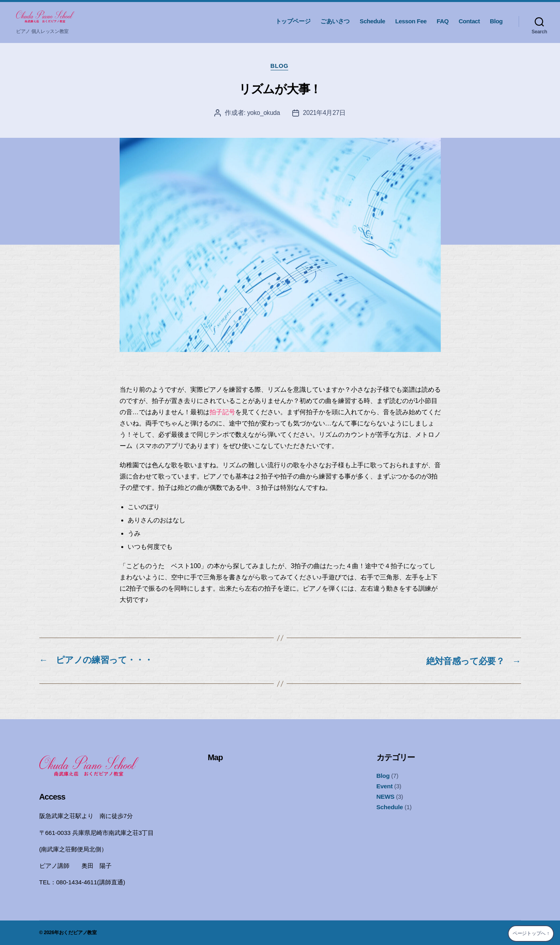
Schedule (372, 21)
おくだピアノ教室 (78, 933)
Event (385, 786)
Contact (469, 21)
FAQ (443, 21)
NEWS (385, 797)
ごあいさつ (335, 21)
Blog (496, 21)
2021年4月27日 (325, 114)
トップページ (293, 21)
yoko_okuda (263, 114)
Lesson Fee (411, 21)
